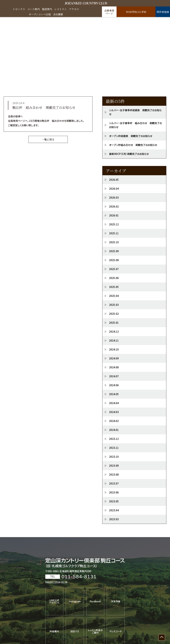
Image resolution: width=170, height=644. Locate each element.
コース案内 (34, 9)
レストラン (61, 9)
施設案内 (47, 9)
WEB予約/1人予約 (136, 12)
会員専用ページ (109, 12)
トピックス (19, 9)
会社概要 (58, 14)
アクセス (74, 9)
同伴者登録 (163, 12)
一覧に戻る (48, 139)
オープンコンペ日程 (40, 14)
